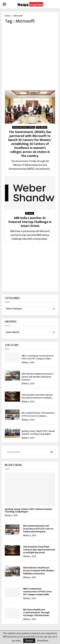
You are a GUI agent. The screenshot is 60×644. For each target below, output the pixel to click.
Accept (29, 641)
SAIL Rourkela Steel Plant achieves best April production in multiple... (37, 396)
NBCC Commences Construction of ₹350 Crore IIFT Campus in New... (38, 357)
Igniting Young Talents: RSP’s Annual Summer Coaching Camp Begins (38, 432)
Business (30, 213)
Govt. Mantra (42, 127)
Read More (43, 641)
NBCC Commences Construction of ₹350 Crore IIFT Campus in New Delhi (37, 592)
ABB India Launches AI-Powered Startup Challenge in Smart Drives (30, 222)
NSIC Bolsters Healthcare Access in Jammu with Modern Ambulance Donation (37, 377)
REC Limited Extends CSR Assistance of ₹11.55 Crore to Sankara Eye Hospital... (38, 529)
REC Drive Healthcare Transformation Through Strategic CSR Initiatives (36, 612)
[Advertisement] (30, 57)
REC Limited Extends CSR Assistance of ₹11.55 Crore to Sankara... (38, 414)
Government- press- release (24, 127)
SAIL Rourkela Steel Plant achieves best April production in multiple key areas (39, 550)
